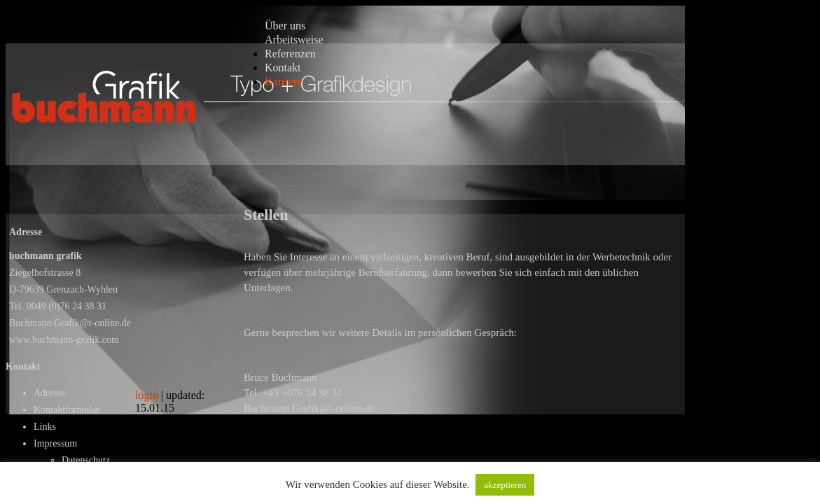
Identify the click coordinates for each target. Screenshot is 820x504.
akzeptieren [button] (505, 485)
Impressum (55, 443)
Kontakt (283, 68)
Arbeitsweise (294, 40)
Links (45, 427)
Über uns (285, 26)
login (147, 395)
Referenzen (290, 54)
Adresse (49, 393)
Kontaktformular (67, 410)
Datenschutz (86, 460)
